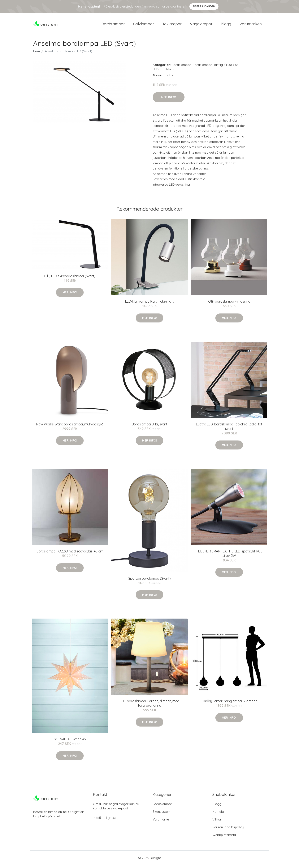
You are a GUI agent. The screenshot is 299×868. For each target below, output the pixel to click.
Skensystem (162, 815)
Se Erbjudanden (204, 6)
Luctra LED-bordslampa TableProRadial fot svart (229, 429)
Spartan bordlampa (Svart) (149, 581)
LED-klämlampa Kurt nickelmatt (149, 304)
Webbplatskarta (224, 838)
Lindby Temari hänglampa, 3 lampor (229, 704)
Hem (36, 54)
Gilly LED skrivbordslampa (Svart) (70, 279)
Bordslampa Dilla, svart (149, 427)
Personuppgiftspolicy (228, 830)
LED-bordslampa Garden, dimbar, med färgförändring (149, 706)
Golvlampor (144, 25)
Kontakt (218, 815)
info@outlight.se (105, 821)
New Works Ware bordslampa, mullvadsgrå (70, 427)
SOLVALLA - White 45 (70, 742)
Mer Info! (169, 100)
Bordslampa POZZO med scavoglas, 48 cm (70, 554)
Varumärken (251, 25)
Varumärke (161, 822)
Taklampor (172, 25)
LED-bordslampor (166, 72)
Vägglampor (201, 25)
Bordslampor (113, 25)
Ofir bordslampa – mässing (229, 304)
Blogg (226, 25)
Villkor (217, 822)
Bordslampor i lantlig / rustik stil (216, 68)
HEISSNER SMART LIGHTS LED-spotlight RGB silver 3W (229, 556)
